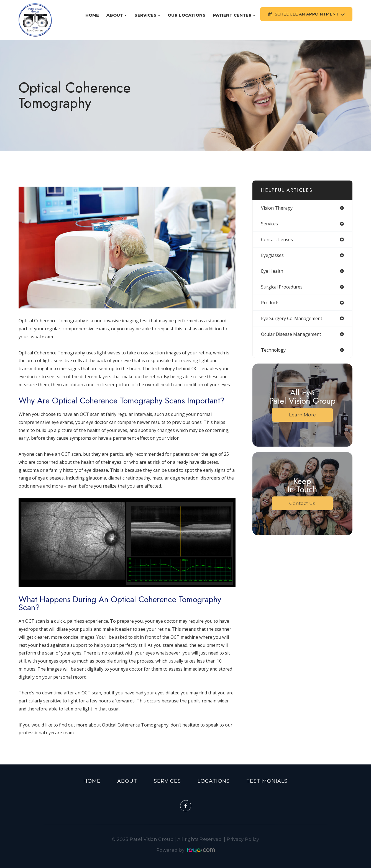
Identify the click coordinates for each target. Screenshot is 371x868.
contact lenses (277, 239)
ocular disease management (291, 334)
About (127, 781)
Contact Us (302, 503)
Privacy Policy (243, 839)
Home (92, 15)
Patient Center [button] (234, 15)
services (269, 224)
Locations (214, 781)
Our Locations (187, 15)
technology (273, 350)
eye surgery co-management (292, 318)
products (270, 303)
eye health (272, 271)
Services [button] (147, 15)
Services (167, 781)
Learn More (302, 415)
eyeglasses (272, 255)
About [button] (117, 15)
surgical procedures (282, 287)
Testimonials (267, 781)
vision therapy (277, 208)
